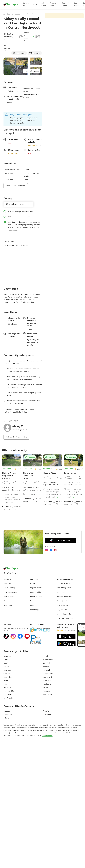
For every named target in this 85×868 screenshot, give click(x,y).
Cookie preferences (12, 601)
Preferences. (47, 735)
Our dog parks (26, 4)
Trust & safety (9, 588)
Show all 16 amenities (16, 186)
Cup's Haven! (70, 473)
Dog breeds (77, 4)
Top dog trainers (65, 4)
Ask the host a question (16, 437)
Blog (35, 4)
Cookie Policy (68, 733)
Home (33, 583)
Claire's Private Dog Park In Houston (9, 476)
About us (7, 583)
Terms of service (10, 592)
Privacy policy (9, 596)
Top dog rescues (53, 4)
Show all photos (32, 71)
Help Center (9, 605)
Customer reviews (38, 601)
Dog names (43, 4)
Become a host (36, 596)
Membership (35, 592)
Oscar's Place (50, 473)
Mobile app (35, 610)
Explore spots (36, 588)
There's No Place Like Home (28, 476)
